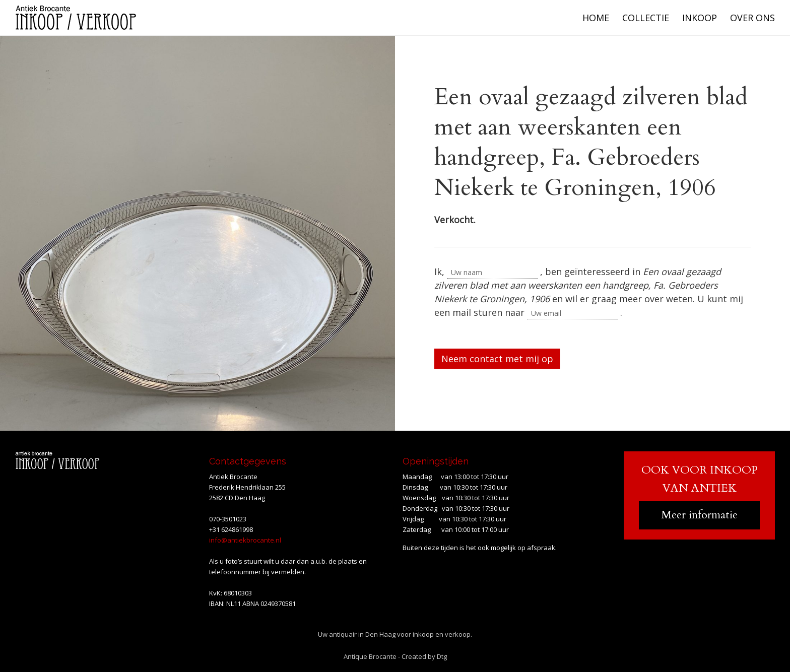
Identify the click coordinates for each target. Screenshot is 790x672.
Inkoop (700, 18)
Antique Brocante (370, 656)
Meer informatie (699, 515)
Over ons (752, 18)
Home (596, 18)
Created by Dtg (424, 656)
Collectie (646, 18)
